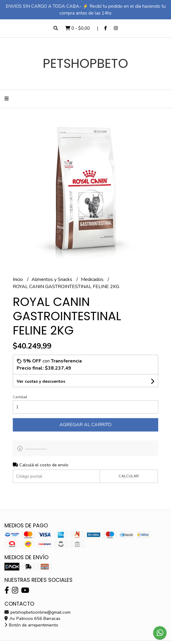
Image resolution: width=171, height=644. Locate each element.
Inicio (18, 279)
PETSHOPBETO (85, 63)
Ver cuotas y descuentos (41, 381)
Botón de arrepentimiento (31, 625)
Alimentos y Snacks (52, 279)
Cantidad (20, 397)
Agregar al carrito (85, 425)
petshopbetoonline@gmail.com (37, 612)
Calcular (129, 476)
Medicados (93, 279)
